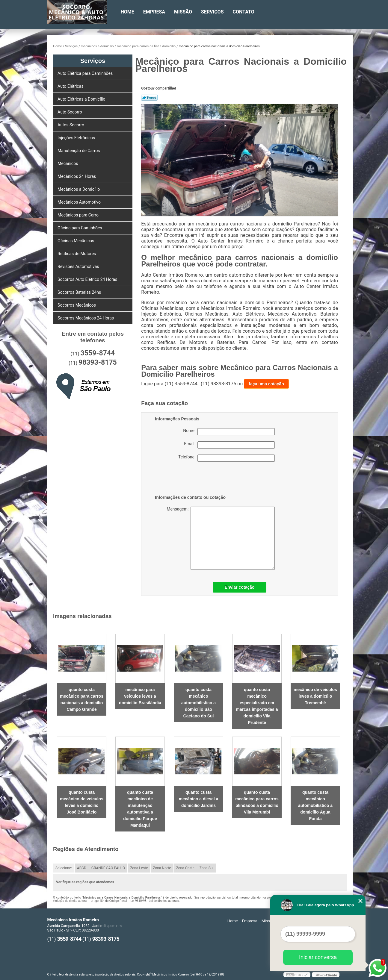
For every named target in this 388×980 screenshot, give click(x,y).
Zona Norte (162, 868)
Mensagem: (215, 538)
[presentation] (193, 479)
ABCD (82, 868)
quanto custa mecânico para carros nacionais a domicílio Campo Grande (82, 699)
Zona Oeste (185, 868)
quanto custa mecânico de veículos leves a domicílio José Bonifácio (82, 802)
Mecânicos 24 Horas (77, 176)
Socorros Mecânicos (77, 305)
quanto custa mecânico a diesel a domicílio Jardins (199, 799)
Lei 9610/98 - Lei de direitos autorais (155, 901)
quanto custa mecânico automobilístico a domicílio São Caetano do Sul (198, 703)
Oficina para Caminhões (80, 228)
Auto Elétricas (71, 86)
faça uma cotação (266, 384)
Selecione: (64, 868)
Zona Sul (207, 868)
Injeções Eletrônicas (77, 138)
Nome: (229, 432)
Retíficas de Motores (77, 254)
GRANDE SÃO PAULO (108, 868)
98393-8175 (98, 362)
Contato (244, 12)
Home (127, 12)
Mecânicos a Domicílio (79, 189)
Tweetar (149, 98)
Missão (183, 12)
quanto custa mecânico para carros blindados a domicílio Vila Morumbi (257, 802)
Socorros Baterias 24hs (80, 292)
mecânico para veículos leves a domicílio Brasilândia (140, 696)
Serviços (212, 12)
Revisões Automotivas (79, 266)
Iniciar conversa (318, 957)
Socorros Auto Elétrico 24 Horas (88, 279)
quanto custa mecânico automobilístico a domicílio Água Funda (315, 805)
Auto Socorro (70, 112)
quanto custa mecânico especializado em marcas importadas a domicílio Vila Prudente (257, 706)
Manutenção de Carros (79, 151)
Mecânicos (68, 163)
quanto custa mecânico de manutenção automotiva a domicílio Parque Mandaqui (140, 809)
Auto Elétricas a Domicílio (82, 99)
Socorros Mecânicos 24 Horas (86, 318)
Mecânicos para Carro (78, 215)
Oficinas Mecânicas (76, 241)
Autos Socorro (71, 125)
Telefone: (227, 458)
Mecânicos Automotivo (80, 202)
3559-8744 (98, 353)
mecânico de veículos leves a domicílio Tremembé (315, 696)
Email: (229, 445)
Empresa (154, 12)
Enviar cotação (240, 587)
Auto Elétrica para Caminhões (86, 73)
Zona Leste (139, 868)
